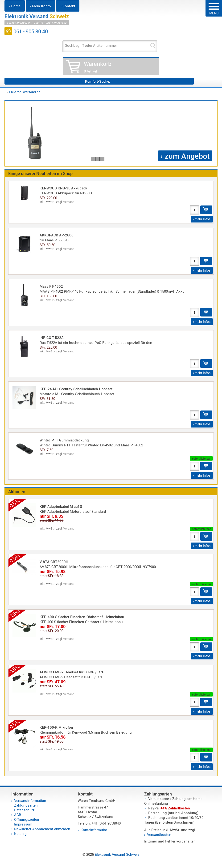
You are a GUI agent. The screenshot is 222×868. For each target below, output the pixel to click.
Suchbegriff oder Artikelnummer (91, 45)
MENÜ (214, 9)
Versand (69, 202)
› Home (15, 6)
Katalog (20, 834)
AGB (18, 815)
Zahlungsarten (26, 805)
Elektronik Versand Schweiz (117, 854)
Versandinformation (30, 800)
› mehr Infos (202, 219)
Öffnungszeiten (27, 819)
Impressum (23, 824)
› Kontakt (68, 6)
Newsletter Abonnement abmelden (42, 829)
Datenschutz (24, 810)
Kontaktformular (94, 830)
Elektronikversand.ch (25, 92)
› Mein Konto (40, 6)
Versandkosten (159, 834)
